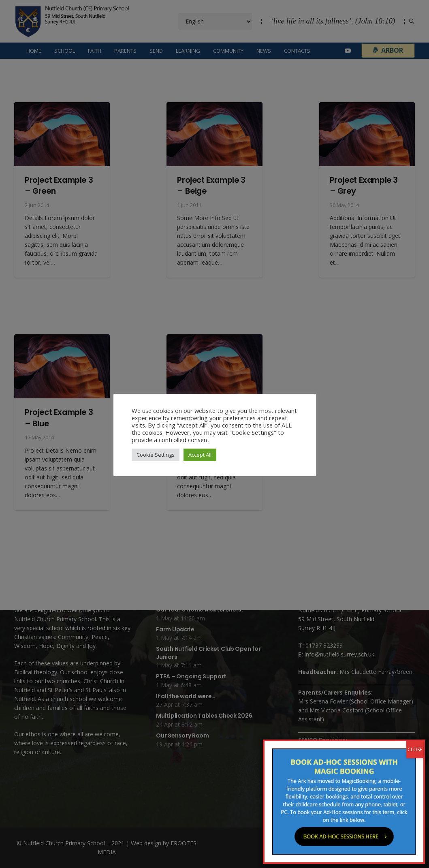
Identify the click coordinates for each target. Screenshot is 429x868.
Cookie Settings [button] (156, 455)
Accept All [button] (200, 455)
